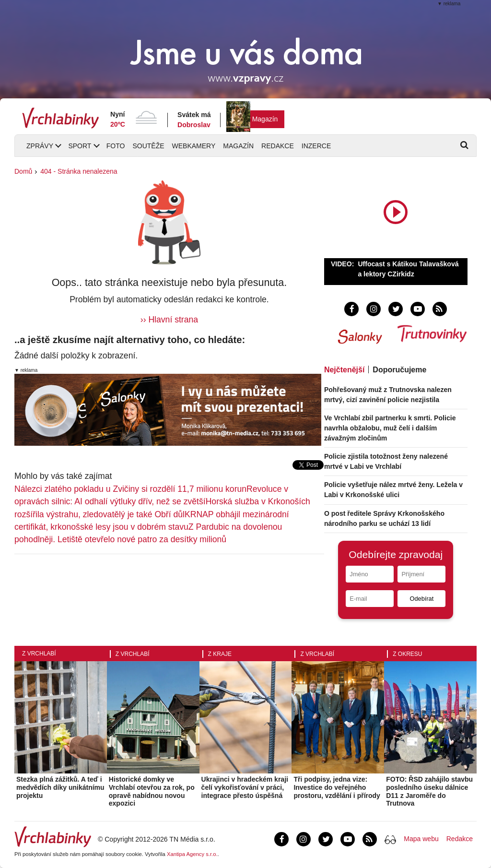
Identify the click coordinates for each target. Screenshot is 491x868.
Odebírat (421, 599)
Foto (116, 146)
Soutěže (148, 146)
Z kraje (220, 654)
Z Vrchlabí (39, 654)
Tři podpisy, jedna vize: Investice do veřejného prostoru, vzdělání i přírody (337, 787)
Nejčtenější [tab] (344, 370)
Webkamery (194, 146)
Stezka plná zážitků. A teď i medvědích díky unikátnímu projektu (60, 787)
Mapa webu (421, 839)
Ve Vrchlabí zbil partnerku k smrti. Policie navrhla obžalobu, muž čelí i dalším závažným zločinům (390, 428)
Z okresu (407, 654)
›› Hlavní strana (169, 320)
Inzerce (316, 146)
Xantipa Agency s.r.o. (192, 854)
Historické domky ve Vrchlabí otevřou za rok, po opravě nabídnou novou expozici (152, 791)
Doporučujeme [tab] (399, 370)
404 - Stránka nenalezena (79, 171)
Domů (23, 171)
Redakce (278, 146)
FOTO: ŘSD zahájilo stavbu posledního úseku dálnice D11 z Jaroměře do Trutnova (429, 791)
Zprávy (40, 146)
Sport (80, 146)
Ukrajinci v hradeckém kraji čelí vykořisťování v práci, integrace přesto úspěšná (245, 787)
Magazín (265, 119)
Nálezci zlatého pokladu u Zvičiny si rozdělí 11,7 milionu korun (130, 489)
